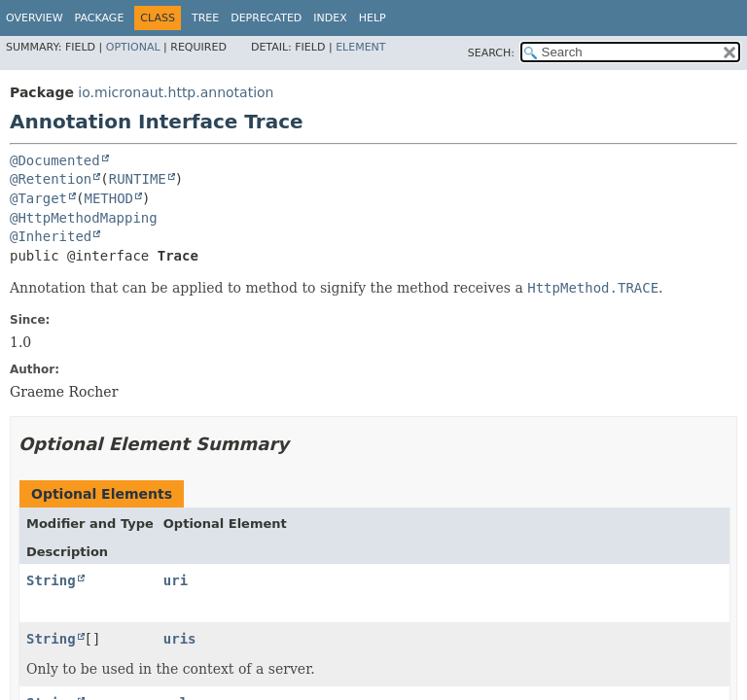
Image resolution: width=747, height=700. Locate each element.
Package (100, 18)
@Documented (55, 160)
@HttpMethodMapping (84, 218)
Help (373, 18)
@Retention (51, 179)
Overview (35, 18)
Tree (205, 18)
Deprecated (266, 18)
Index (330, 18)
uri (176, 580)
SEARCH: (491, 53)
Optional (133, 47)
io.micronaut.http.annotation (176, 92)
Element (360, 47)
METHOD (108, 198)
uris (180, 639)
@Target (38, 198)
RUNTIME (138, 179)
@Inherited (51, 236)
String (51, 580)
